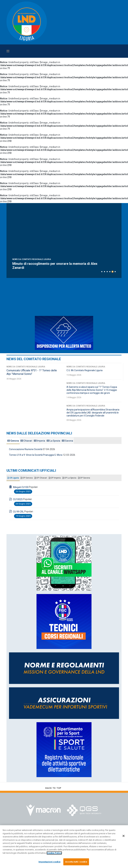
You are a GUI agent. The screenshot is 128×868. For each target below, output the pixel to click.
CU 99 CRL (18, 512)
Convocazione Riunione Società (26, 449)
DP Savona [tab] (84, 478)
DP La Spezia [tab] (69, 478)
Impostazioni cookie (49, 862)
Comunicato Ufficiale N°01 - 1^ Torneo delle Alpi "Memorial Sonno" (32, 372)
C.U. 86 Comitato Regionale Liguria (84, 370)
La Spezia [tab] (53, 441)
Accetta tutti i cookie (76, 862)
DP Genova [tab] (27, 478)
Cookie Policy (54, 853)
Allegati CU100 (21, 487)
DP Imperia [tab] (55, 478)
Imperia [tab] (39, 441)
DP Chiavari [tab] (41, 478)
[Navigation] (49, 51)
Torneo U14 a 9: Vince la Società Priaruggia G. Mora (36, 455)
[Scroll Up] (53, 788)
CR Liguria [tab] (13, 478)
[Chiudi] (123, 836)
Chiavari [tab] (26, 441)
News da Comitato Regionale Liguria (32, 259)
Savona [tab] (67, 441)
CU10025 (18, 499)
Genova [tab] (13, 441)
